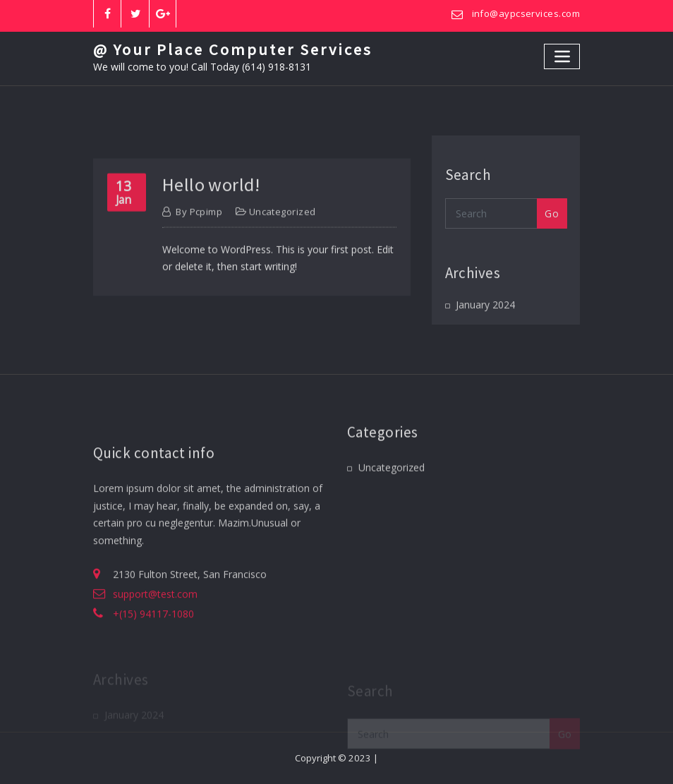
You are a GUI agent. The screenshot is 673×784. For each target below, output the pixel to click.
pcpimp (199, 232)
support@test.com (155, 621)
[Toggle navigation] (562, 56)
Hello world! (211, 204)
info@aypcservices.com (526, 13)
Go (552, 223)
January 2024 (485, 312)
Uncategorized (283, 232)
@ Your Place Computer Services (233, 49)
